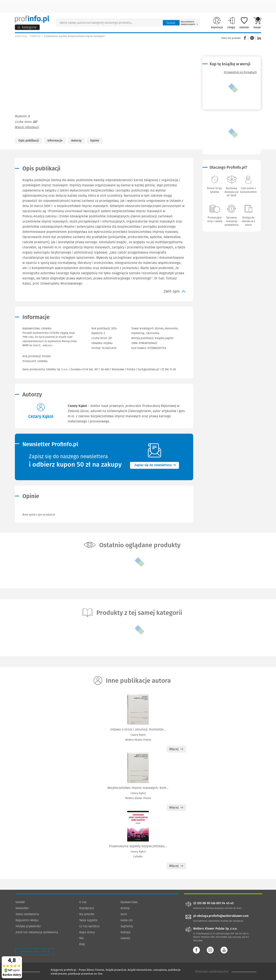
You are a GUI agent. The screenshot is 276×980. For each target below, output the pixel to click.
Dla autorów (87, 914)
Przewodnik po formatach (240, 72)
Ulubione (244, 23)
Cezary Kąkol (41, 416)
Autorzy (76, 141)
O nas (83, 902)
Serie (124, 914)
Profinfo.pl (35, 36)
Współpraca (87, 908)
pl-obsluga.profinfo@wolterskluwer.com (221, 916)
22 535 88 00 (202, 903)
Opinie (95, 141)
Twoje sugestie (88, 920)
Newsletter (22, 908)
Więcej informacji (27, 127)
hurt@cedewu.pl (148, 369)
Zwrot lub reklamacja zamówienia (37, 932)
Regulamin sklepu (27, 920)
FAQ (81, 938)
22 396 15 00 (169, 369)
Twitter (252, 38)
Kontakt (20, 902)
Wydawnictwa (129, 902)
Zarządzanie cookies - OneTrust (35, 952)
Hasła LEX (127, 920)
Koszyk (257, 23)
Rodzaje (125, 932)
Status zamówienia (27, 914)
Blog (82, 944)
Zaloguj (231, 23)
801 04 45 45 (225, 903)
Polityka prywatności (28, 926)
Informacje (55, 141)
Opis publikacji (29, 141)
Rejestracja (217, 23)
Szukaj (171, 23)
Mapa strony (87, 932)
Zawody (125, 938)
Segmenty (127, 926)
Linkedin (259, 38)
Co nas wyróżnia (89, 926)
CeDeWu (42, 361)
